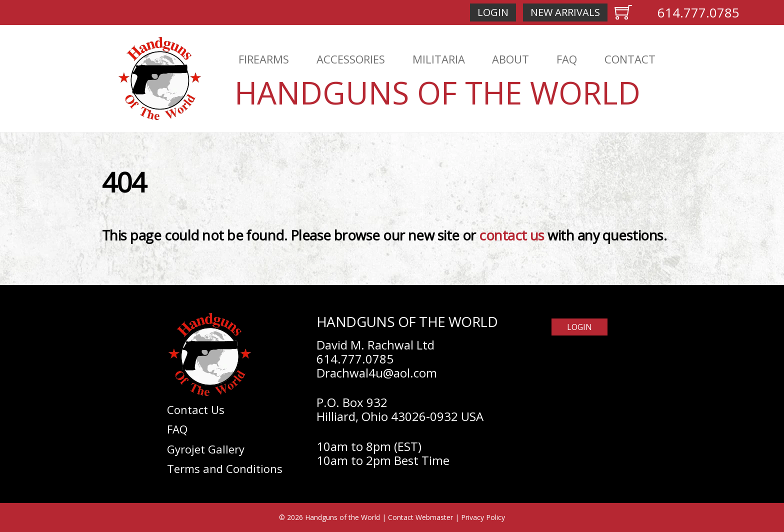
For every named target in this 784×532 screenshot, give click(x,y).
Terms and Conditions (225, 468)
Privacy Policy (483, 517)
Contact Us (196, 409)
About (510, 59)
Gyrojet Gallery (206, 449)
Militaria (439, 59)
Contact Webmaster (420, 517)
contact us (512, 235)
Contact (630, 59)
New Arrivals (565, 12)
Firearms (264, 59)
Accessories (351, 59)
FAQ (567, 59)
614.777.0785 (698, 12)
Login (493, 12)
